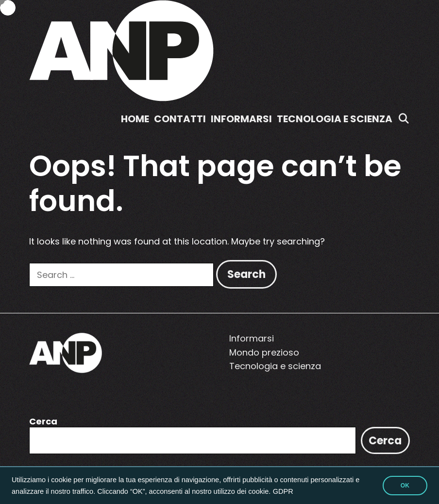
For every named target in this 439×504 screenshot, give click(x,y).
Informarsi (241, 119)
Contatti (180, 119)
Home (135, 119)
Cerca (43, 421)
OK (405, 486)
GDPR (283, 491)
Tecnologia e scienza (335, 119)
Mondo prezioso (264, 352)
